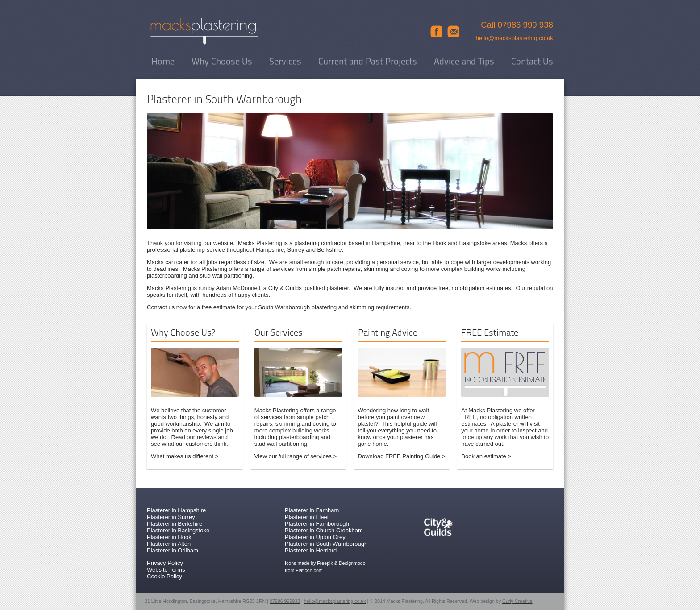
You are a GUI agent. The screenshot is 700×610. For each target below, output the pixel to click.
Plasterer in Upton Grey (315, 537)
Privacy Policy (165, 563)
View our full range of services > (296, 456)
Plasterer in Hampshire (176, 510)
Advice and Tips (464, 62)
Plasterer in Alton (169, 544)
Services (285, 62)
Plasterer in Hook (169, 537)
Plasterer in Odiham (173, 550)
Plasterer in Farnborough (317, 524)
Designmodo (352, 563)
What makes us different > (185, 456)
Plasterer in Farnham (312, 510)
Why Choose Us (222, 62)
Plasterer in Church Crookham (324, 530)
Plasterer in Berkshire (175, 524)
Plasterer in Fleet (307, 517)
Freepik (325, 563)
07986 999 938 (526, 25)
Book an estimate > (486, 456)
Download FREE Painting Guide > (402, 456)
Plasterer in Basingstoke (178, 530)
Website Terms (166, 570)
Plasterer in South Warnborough (326, 544)
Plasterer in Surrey (171, 517)
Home (163, 62)
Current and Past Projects (368, 62)
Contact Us (532, 62)
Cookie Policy (165, 576)
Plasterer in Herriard (311, 550)
